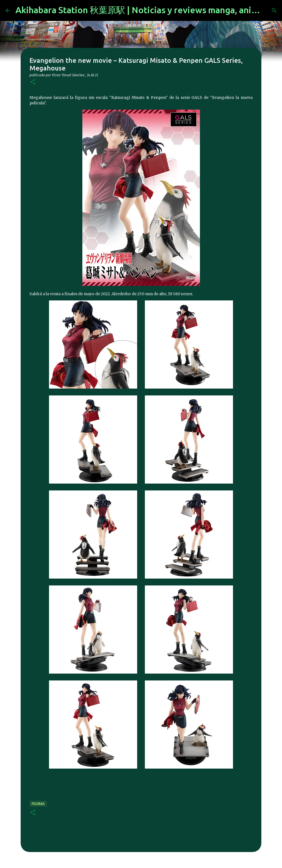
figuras (38, 804)
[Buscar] (274, 10)
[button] (33, 82)
